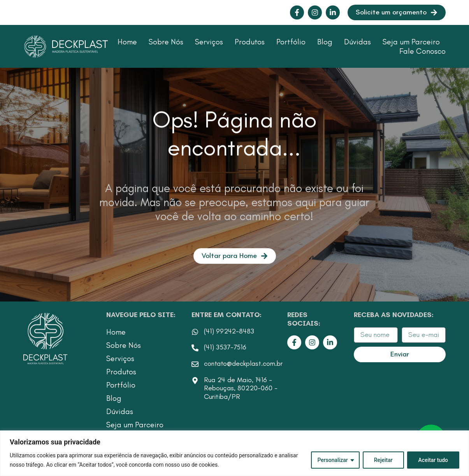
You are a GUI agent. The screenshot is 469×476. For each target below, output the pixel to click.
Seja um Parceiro (411, 42)
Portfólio (291, 42)
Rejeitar (383, 460)
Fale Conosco (422, 51)
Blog (325, 42)
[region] (234, 453)
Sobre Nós (166, 42)
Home (127, 42)
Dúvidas (357, 42)
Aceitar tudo (433, 460)
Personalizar (332, 460)
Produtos (250, 42)
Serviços (209, 42)
